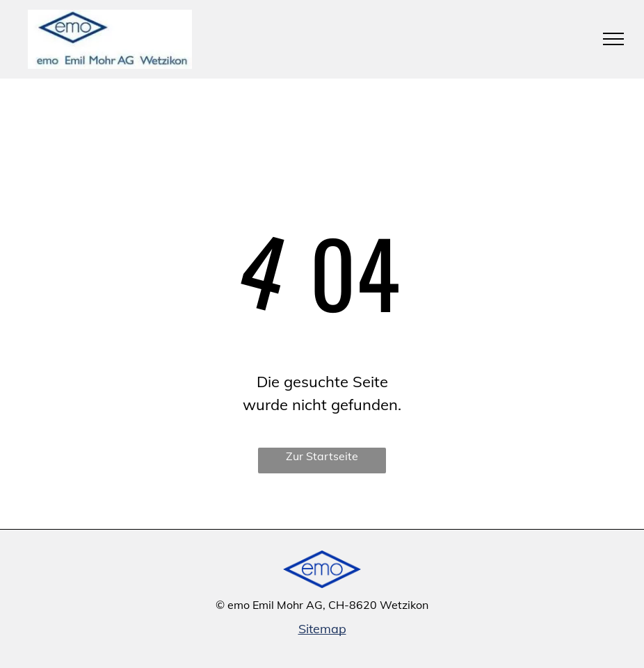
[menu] (613, 39)
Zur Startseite (322, 456)
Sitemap (322, 629)
